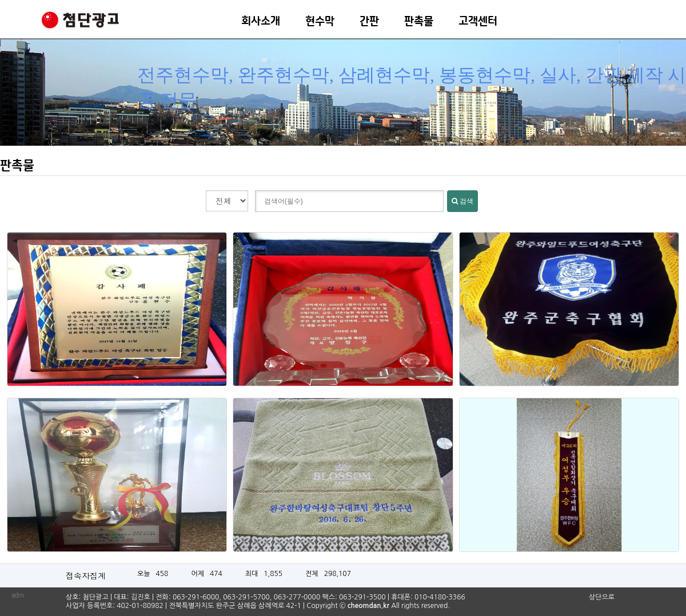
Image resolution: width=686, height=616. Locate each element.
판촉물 (419, 21)
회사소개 (261, 21)
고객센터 (478, 21)
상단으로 (602, 597)
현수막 (320, 21)
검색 (462, 201)
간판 (369, 21)
